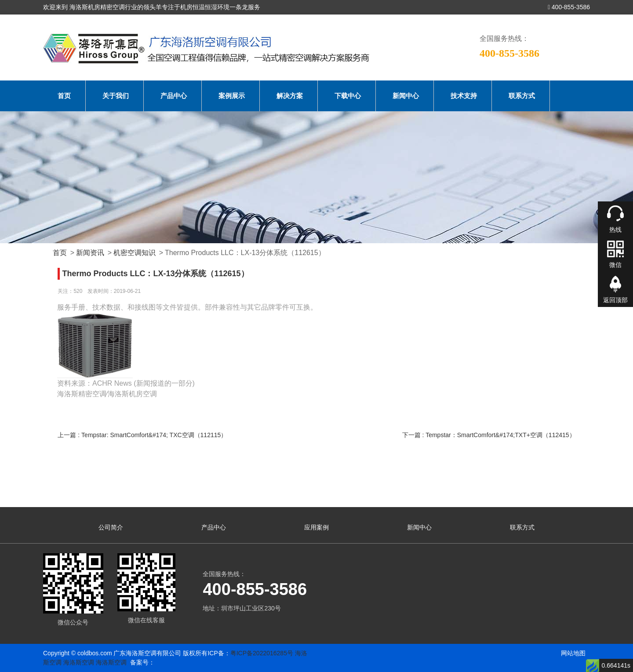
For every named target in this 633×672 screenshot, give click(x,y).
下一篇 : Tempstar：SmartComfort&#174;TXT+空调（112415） (489, 435)
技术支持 (464, 96)
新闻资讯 (90, 253)
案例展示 (232, 96)
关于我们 (116, 96)
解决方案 (290, 96)
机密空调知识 (135, 253)
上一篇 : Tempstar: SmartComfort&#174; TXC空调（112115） (142, 435)
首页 (64, 96)
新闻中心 (406, 96)
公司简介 (111, 528)
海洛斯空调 (79, 662)
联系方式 (522, 96)
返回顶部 (615, 300)
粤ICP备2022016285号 (262, 653)
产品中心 (174, 96)
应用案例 (316, 528)
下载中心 (348, 96)
